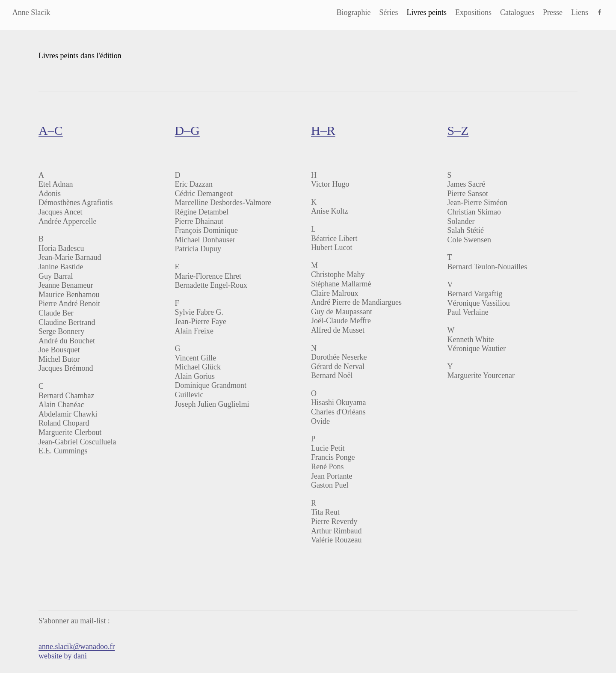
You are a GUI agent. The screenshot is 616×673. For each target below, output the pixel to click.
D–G (187, 130)
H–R (323, 130)
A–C (51, 130)
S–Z (458, 130)
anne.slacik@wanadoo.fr (77, 646)
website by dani (63, 656)
